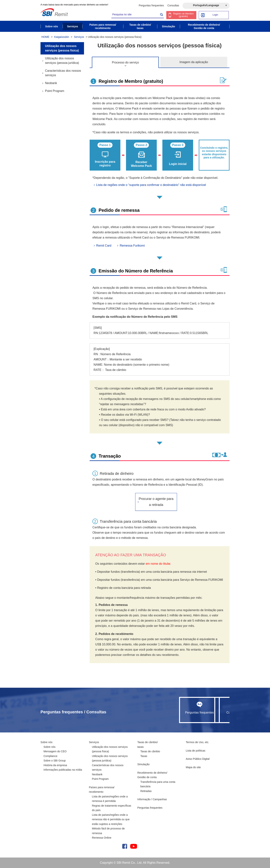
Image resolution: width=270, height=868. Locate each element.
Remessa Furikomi (132, 246)
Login (215, 15)
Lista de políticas (196, 751)
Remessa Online (102, 838)
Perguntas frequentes (151, 5)
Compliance (50, 756)
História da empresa (55, 765)
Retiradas (146, 791)
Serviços (79, 37)
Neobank (51, 83)
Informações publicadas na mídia (63, 770)
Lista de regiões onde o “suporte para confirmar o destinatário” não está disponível (151, 185)
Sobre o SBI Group (55, 761)
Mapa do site (193, 767)
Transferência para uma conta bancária (158, 784)
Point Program (55, 91)
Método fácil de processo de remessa (108, 831)
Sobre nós (46, 742)
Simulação (144, 764)
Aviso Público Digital (198, 759)
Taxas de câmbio (150, 751)
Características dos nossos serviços (63, 73)
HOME (45, 37)
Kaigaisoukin (62, 37)
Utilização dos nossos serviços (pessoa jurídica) (62, 61)
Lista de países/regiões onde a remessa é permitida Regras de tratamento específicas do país (111, 803)
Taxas (144, 756)
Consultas (173, 5)
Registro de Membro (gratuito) (184, 15)
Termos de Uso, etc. (198, 742)
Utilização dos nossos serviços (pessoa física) (62, 48)
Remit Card (104, 246)
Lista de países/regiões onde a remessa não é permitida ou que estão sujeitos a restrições (111, 819)
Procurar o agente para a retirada (156, 502)
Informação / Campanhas (152, 799)
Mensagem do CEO (55, 751)
